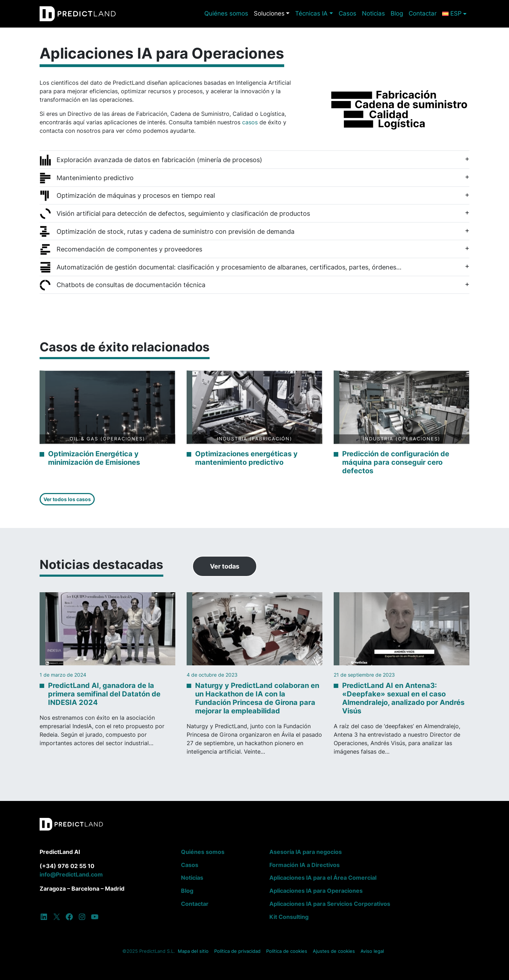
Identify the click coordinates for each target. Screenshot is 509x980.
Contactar (423, 13)
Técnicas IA (311, 13)
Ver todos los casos (67, 499)
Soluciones (269, 13)
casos (251, 122)
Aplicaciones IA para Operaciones (316, 891)
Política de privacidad (237, 951)
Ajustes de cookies (334, 951)
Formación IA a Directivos (305, 865)
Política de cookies (287, 951)
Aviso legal (372, 951)
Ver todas (225, 566)
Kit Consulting (289, 917)
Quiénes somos (226, 13)
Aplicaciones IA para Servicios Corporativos (330, 904)
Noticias (373, 13)
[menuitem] (454, 14)
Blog (397, 13)
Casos (347, 13)
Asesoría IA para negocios (306, 852)
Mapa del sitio (193, 951)
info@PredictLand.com (71, 874)
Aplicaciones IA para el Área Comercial (323, 878)
